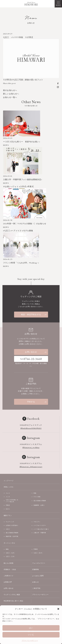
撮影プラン (8, 515)
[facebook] (58, 83)
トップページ (9, 481)
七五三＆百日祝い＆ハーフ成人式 (12, 501)
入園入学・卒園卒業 (40, 533)
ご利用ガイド (9, 576)
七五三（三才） (11, 556)
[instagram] (58, 87)
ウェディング (10, 522)
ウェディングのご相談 (12, 595)
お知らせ (36, 582)
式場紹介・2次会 (10, 569)
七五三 (8, 529)
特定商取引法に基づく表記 (13, 601)
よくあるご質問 (38, 576)
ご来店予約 (36, 588)
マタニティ (37, 522)
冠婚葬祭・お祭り (39, 505)
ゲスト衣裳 (37, 497)
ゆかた (8, 509)
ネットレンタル (9, 543)
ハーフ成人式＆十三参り (41, 529)
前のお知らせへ (10, 90)
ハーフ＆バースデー (40, 525)
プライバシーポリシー (30, 641)
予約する (37, 402)
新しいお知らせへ (11, 94)
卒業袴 (36, 549)
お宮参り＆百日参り (12, 525)
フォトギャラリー (39, 563)
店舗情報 (36, 569)
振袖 (7, 549)
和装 (35, 493)
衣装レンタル (9, 487)
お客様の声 (8, 582)
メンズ (8, 497)
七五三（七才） (11, 553)
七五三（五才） (38, 553)
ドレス (8, 493)
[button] (58, 609)
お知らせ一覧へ (10, 97)
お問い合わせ (36, 352)
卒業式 (8, 505)
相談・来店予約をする (34, 314)
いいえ (31, 635)
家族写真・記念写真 (12, 536)
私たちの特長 (9, 563)
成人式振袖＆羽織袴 (40, 501)
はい (31, 628)
